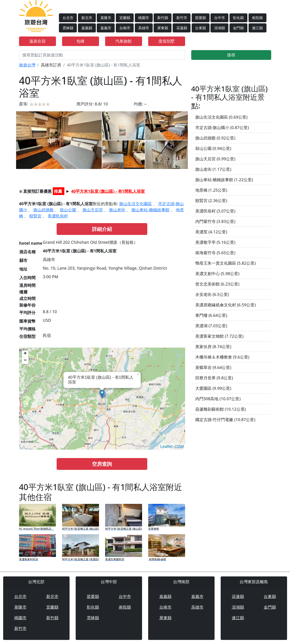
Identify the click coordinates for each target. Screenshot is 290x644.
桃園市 (144, 18)
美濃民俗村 (58, 216)
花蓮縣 (182, 28)
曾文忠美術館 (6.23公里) (217, 284)
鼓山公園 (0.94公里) (213, 148)
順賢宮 (35, 216)
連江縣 (257, 28)
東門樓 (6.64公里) (211, 315)
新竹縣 (163, 18)
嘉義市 (106, 28)
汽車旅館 (123, 41)
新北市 (87, 18)
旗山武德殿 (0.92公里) (215, 138)
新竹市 (182, 18)
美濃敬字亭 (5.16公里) (215, 242)
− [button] (25, 361)
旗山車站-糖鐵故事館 (150, 210)
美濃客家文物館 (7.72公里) (219, 336)
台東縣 (201, 28)
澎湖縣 (220, 28)
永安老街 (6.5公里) (212, 294)
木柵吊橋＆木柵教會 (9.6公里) (222, 357)
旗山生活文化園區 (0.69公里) (221, 117)
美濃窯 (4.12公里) (211, 232)
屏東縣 (163, 28)
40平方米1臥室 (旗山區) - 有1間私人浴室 (108, 191)
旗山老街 (117, 210)
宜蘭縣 (125, 18)
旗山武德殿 (43, 210)
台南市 (125, 28)
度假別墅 (167, 41)
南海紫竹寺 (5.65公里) (215, 253)
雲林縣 (68, 28)
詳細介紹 (102, 229)
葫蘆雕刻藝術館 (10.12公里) (221, 409)
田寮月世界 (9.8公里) (214, 378)
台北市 (68, 18)
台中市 (220, 18)
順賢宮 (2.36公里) (211, 200)
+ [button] (25, 354)
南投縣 (257, 18)
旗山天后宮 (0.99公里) (215, 159)
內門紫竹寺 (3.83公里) (215, 221)
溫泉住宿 (37, 41)
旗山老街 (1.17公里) (213, 169)
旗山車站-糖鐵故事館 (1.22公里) (224, 180)
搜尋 (231, 55)
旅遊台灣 (27, 65)
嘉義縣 (87, 28)
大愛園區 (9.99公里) (213, 388)
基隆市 (106, 18)
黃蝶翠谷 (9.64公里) (213, 367)
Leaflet (166, 446)
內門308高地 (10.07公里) (218, 399)
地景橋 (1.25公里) (211, 190)
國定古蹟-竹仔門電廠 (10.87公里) (225, 420)
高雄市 (144, 28)
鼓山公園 (68, 210)
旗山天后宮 (93, 210)
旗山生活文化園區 (135, 204)
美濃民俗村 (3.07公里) (215, 211)
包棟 (80, 41)
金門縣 (238, 28)
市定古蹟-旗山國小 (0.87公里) (222, 127)
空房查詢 (102, 464)
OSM (179, 446)
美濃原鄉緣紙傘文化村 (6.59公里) (226, 305)
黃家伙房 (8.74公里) (213, 346)
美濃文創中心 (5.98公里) (217, 273)
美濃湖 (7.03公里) (211, 326)
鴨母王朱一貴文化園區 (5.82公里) (226, 263)
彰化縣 (238, 18)
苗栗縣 (201, 18)
